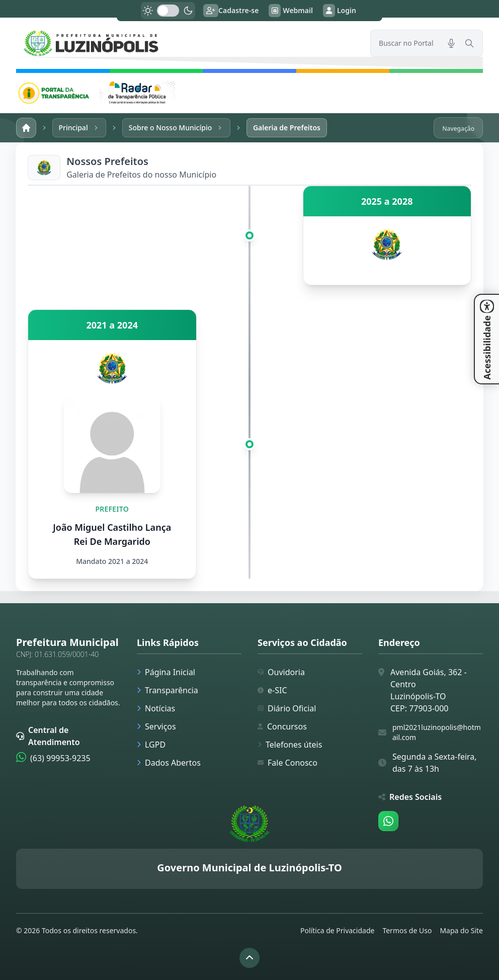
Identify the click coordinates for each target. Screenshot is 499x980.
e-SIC (272, 690)
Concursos (282, 726)
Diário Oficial (287, 708)
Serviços (156, 726)
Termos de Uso (407, 930)
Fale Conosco (287, 763)
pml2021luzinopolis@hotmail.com (437, 732)
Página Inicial (166, 672)
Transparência (168, 690)
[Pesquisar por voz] (451, 43)
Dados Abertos (169, 763)
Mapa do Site (461, 930)
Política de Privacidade (337, 930)
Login (340, 11)
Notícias (156, 708)
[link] (187, 44)
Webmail (291, 11)
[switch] (168, 11)
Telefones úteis (290, 745)
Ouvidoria (281, 672)
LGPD (151, 745)
